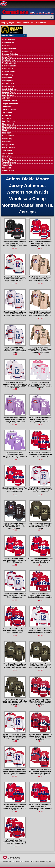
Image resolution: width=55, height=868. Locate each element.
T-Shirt (18, 23)
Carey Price (7, 57)
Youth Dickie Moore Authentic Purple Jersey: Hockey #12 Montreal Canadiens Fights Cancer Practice (40, 420)
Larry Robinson (9, 121)
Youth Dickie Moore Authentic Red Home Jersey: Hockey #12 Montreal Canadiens (15, 560)
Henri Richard (8, 83)
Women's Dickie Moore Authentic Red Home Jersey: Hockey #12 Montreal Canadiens (40, 595)
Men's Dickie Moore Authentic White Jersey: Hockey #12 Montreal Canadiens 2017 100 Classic (15, 315)
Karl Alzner (7, 115)
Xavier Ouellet (8, 171)
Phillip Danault (8, 145)
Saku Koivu (7, 150)
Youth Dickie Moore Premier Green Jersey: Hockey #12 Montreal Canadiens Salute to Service (40, 667)
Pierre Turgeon (8, 147)
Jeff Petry (6, 98)
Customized (41, 23)
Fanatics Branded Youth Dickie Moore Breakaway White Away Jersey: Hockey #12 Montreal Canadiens (15, 772)
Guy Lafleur (7, 78)
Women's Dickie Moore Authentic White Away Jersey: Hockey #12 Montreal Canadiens (40, 631)
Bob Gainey (7, 51)
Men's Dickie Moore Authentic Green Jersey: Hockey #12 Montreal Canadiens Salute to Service (40, 526)
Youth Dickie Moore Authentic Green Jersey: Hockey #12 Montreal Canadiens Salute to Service (15, 667)
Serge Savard (8, 153)
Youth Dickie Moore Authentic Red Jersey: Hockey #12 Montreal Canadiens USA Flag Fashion (40, 807)
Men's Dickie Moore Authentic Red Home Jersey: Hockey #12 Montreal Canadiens (40, 455)
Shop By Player (7, 23)
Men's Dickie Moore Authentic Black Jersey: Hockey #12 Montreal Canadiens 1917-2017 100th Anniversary (15, 526)
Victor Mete (7, 168)
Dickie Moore (8, 69)
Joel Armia (7, 107)
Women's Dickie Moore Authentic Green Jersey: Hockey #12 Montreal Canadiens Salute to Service (15, 702)
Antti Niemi (7, 45)
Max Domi (6, 130)
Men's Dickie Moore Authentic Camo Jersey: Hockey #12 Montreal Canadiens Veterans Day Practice (40, 280)
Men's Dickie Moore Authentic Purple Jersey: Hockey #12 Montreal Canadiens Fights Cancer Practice (15, 420)
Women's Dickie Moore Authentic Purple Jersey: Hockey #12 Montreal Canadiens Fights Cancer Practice (15, 455)
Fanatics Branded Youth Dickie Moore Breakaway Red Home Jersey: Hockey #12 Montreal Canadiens (40, 737)
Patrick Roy (7, 139)
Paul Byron (7, 142)
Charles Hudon (8, 60)
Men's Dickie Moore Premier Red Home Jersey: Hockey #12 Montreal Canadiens (15, 490)
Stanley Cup (7, 159)
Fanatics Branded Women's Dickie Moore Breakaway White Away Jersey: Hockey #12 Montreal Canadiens (15, 280)
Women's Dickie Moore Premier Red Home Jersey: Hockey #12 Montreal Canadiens (15, 631)
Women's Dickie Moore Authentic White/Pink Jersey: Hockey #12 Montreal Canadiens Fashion (40, 385)
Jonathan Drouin (9, 110)
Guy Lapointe (8, 80)
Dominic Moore (9, 72)
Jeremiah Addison (10, 101)
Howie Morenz (8, 86)
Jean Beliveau (8, 95)
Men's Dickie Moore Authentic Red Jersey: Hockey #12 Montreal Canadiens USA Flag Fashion (15, 807)
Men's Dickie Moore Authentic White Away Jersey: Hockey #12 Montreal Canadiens (40, 490)
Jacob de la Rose (9, 89)
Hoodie (26, 23)
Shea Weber (7, 156)
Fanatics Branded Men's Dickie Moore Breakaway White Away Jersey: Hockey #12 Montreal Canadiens (15, 737)
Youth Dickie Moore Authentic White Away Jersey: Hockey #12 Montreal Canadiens (15, 595)
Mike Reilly (7, 133)
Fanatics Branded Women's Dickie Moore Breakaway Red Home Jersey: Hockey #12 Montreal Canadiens (40, 772)
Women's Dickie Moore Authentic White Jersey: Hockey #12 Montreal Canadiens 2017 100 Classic (15, 385)
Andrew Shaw (8, 43)
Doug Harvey (8, 75)
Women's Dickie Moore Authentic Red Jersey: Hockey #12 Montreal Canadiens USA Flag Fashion (15, 843)
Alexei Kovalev (8, 40)
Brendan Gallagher (10, 54)
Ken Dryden (7, 118)
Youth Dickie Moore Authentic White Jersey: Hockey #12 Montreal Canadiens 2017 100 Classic (15, 350)
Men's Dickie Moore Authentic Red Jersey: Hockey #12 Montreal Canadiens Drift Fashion (40, 244)
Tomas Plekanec (9, 162)
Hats (33, 23)
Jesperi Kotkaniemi (10, 104)
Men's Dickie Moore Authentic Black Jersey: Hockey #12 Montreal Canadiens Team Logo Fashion (15, 244)
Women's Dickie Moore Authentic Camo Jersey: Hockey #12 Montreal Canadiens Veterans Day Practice (40, 350)
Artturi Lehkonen (9, 48)
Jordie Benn (7, 113)
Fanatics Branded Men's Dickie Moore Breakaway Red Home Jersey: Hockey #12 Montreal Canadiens (40, 702)
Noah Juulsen (8, 136)
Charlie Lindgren (9, 63)
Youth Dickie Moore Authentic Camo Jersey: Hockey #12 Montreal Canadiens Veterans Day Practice (40, 315)
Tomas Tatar (7, 165)
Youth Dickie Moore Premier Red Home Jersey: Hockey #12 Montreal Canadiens (40, 560)
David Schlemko (9, 66)
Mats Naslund (8, 124)
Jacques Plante (9, 92)
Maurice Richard (9, 127)
